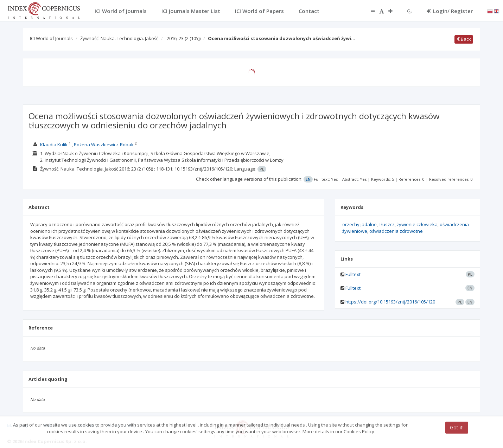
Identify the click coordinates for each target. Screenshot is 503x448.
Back (464, 39)
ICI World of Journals (51, 38)
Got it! (457, 427)
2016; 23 (184, 38)
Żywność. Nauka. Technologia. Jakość (119, 38)
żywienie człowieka (417, 224)
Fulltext (353, 274)
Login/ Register (450, 11)
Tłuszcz (387, 224)
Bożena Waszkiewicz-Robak (104, 145)
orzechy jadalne (359, 224)
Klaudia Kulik (54, 145)
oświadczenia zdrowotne (396, 231)
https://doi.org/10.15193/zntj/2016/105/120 (390, 302)
